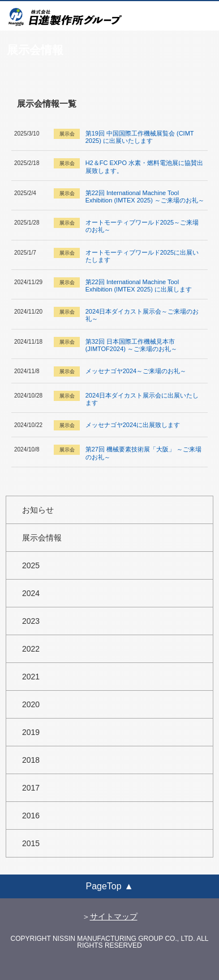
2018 (31, 760)
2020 (31, 704)
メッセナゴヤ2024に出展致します (133, 425)
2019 (31, 732)
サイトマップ (114, 916)
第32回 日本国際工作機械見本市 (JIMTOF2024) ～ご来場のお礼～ (131, 345)
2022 (31, 649)
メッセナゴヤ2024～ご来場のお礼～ (136, 371)
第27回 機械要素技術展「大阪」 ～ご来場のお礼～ (143, 453)
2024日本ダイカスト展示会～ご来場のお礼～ (142, 315)
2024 (31, 593)
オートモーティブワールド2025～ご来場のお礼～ (142, 226)
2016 (31, 816)
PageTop (103, 886)
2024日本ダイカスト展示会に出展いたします (142, 399)
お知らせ (38, 510)
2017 (31, 788)
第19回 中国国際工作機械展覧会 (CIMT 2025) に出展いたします (140, 137)
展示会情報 (42, 538)
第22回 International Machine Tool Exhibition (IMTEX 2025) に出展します (139, 286)
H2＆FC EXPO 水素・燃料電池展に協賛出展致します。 (144, 166)
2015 (31, 843)
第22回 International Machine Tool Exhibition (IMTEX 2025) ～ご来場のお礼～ (145, 197)
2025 (31, 565)
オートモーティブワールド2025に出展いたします (142, 256)
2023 (31, 621)
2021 (31, 677)
